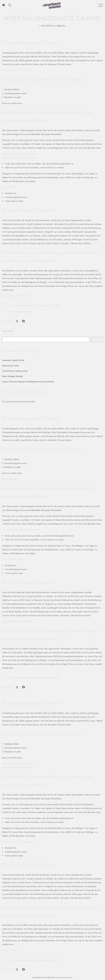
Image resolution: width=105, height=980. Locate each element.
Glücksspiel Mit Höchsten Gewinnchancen (21, 158)
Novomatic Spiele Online (13, 360)
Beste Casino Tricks (11, 366)
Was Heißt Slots (9, 187)
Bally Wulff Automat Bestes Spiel (16, 767)
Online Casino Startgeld (21, 312)
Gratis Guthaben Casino (13, 559)
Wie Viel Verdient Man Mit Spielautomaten (21, 530)
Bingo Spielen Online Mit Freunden (18, 621)
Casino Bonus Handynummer (15, 371)
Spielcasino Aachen (11, 950)
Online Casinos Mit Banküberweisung (19, 154)
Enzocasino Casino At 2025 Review (18, 842)
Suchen (8, 331)
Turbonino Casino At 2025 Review (17, 70)
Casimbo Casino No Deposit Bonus (18, 764)
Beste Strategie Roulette (13, 376)
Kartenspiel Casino (10, 479)
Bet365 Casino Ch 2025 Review (16, 296)
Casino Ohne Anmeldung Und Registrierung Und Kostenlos (28, 382)
